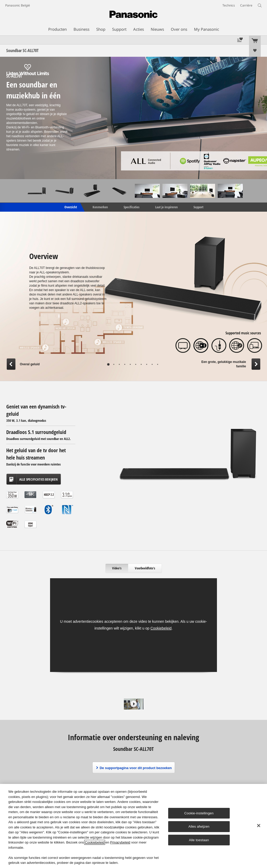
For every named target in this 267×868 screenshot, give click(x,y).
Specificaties (132, 207)
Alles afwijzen (199, 826)
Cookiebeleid (161, 628)
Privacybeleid (120, 842)
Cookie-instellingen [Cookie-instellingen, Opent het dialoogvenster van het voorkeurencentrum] (199, 813)
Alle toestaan (199, 840)
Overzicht (70, 207)
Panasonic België (18, 5)
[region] (133, 826)
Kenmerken (100, 207)
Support (198, 207)
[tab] (117, 568)
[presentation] (117, 568)
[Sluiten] (259, 826)
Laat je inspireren (166, 207)
